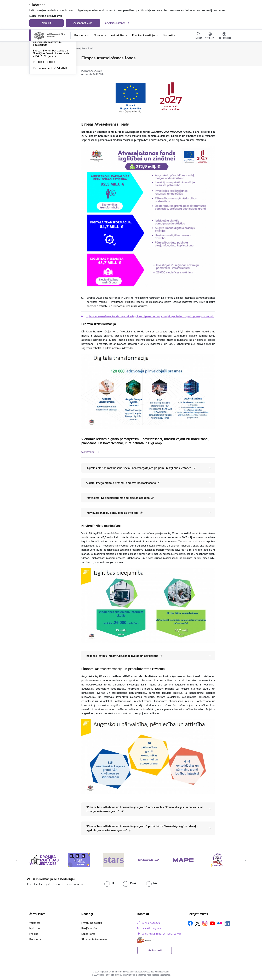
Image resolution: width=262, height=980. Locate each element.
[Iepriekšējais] (16, 860)
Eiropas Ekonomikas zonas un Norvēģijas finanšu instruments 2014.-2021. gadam (51, 90)
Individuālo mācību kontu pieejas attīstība (114, 513)
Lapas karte (88, 934)
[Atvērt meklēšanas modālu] (199, 36)
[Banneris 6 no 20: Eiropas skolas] (218, 860)
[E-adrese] (144, 940)
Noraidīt (46, 23)
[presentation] (207, 884)
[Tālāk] (246, 860)
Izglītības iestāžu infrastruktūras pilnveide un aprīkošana (124, 656)
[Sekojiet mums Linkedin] (227, 923)
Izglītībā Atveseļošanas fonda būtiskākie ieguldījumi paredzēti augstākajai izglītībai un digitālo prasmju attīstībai (150, 316)
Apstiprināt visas (83, 23)
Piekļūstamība (89, 928)
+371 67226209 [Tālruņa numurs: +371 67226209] (151, 923)
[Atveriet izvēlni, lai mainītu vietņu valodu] (210, 36)
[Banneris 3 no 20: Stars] (114, 860)
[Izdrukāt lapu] (224, 57)
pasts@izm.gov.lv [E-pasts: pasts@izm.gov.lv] (151, 928)
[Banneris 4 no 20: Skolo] (148, 860)
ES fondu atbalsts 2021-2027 (50, 58)
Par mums (35, 939)
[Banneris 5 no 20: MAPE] (183, 860)
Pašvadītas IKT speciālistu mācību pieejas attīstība (120, 498)
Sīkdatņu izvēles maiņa (94, 939)
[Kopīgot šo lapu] (224, 65)
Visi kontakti (155, 950)
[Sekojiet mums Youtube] (212, 923)
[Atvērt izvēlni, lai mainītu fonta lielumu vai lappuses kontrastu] (224, 36)
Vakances (35, 923)
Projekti (34, 934)
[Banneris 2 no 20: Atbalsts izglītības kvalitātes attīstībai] (79, 860)
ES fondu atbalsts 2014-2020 (50, 105)
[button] (194, 468)
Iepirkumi (35, 928)
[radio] (109, 883)
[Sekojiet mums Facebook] (190, 923)
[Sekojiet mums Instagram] (205, 923)
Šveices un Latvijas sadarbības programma (50, 71)
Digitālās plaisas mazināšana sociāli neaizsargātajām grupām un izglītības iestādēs (141, 468)
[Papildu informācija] (154, 940)
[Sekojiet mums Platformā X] (198, 923)
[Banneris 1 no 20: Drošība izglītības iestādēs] (44, 860)
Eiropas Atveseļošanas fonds (50, 64)
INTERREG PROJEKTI (45, 99)
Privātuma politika (92, 923)
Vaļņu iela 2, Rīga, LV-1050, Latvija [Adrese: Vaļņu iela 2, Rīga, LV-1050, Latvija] (161, 934)
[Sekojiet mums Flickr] (220, 923)
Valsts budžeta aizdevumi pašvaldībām (47, 80)
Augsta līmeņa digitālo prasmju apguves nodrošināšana (123, 483)
